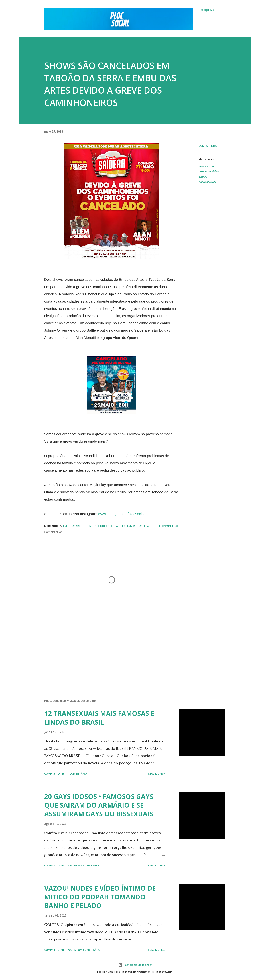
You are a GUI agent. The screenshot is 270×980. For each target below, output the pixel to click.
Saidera (203, 177)
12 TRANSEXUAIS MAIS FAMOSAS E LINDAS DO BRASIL (99, 718)
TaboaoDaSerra (208, 182)
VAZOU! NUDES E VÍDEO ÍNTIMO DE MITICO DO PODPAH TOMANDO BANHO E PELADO (100, 897)
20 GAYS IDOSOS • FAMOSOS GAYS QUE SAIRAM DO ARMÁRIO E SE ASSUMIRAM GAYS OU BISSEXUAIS (99, 805)
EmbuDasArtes (207, 166)
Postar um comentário (84, 865)
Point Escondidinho (210, 172)
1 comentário (77, 774)
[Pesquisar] (207, 10)
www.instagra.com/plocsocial (121, 514)
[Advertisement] (106, 653)
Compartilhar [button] (208, 146)
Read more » (156, 774)
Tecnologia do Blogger (135, 965)
